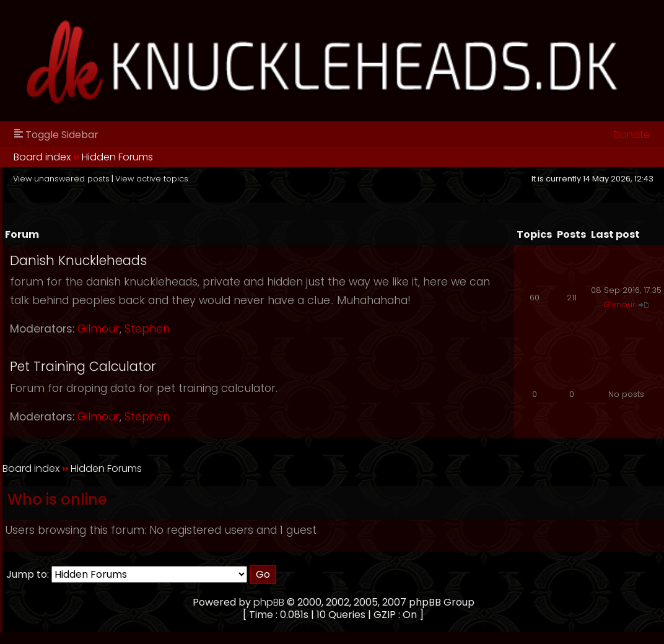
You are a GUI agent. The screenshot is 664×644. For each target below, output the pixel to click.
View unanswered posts (61, 179)
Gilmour (98, 329)
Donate (631, 135)
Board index (42, 157)
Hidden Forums (117, 157)
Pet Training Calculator (83, 366)
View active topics (152, 179)
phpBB (269, 602)
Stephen (147, 329)
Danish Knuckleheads (78, 260)
